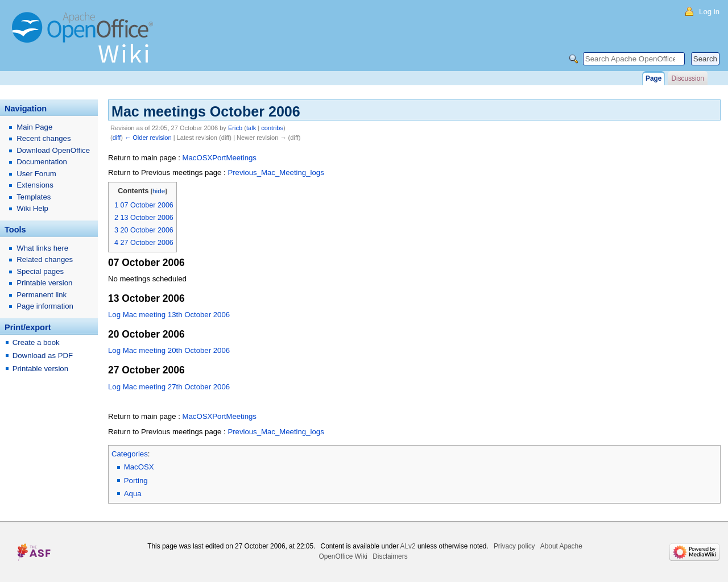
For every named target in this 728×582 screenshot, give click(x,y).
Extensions (35, 185)
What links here (42, 248)
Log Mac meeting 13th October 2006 (169, 315)
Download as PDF (43, 356)
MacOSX (139, 467)
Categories (130, 454)
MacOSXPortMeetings (219, 158)
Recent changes (44, 138)
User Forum (36, 174)
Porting (136, 481)
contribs (272, 128)
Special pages (40, 271)
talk (251, 128)
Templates (34, 197)
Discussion (687, 78)
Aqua (133, 494)
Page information (45, 306)
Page (653, 78)
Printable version (44, 283)
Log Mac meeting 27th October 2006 (169, 387)
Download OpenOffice (53, 150)
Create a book (36, 342)
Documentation (42, 162)
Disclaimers (390, 556)
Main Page (34, 127)
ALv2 (408, 546)
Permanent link (42, 295)
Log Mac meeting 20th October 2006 (169, 350)
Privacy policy (514, 546)
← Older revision (148, 138)
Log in (709, 12)
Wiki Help (32, 208)
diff (117, 138)
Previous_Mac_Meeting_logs (276, 172)
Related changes (45, 259)
